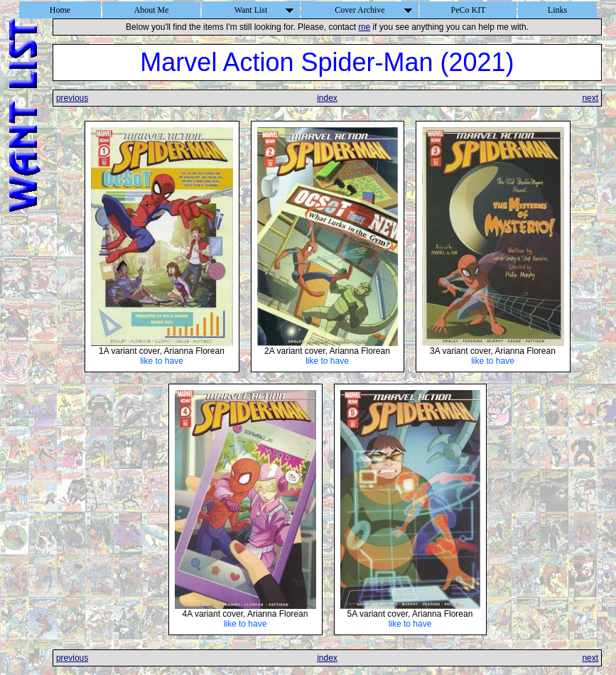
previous (72, 98)
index (327, 98)
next (590, 98)
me (364, 27)
